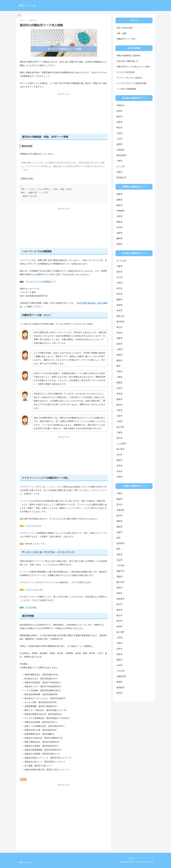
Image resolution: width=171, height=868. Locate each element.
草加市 (119, 355)
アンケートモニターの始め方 (129, 78)
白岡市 (119, 477)
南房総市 (120, 687)
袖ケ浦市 (120, 632)
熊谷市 (119, 272)
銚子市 (119, 604)
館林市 (119, 222)
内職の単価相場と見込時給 (128, 56)
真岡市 (119, 144)
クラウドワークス (33, 526)
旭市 (118, 538)
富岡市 (119, 244)
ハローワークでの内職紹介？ (41, 282)
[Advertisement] (64, 115)
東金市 (119, 610)
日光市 (119, 133)
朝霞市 (119, 383)
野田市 (119, 521)
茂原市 (119, 577)
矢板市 (119, 172)
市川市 (119, 505)
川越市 (119, 266)
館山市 (119, 615)
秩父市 (119, 288)
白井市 (119, 649)
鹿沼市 (119, 128)
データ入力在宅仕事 (125, 72)
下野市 (119, 161)
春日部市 (120, 322)
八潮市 (119, 421)
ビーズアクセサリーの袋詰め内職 (131, 83)
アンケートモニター (34, 590)
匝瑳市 (119, 693)
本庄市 (119, 311)
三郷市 (119, 433)
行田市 (119, 283)
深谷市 (119, 344)
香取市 (119, 660)
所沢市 (119, 294)
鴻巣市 (119, 338)
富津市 (119, 627)
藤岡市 (119, 238)
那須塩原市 (121, 155)
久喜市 (119, 410)
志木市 (119, 388)
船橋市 (119, 499)
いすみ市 (120, 671)
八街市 (119, 638)
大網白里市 (121, 676)
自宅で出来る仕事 (124, 28)
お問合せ (132, 858)
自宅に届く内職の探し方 (127, 61)
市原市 (119, 555)
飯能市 (119, 300)
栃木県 (23, 779)
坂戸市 (119, 438)
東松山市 (120, 316)
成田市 (119, 527)
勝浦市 (119, 682)
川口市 (119, 277)
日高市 (119, 471)
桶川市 (119, 405)
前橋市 (119, 194)
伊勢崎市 (120, 211)
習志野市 (120, 543)
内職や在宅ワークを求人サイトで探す (133, 67)
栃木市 (119, 117)
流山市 (119, 560)
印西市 (119, 643)
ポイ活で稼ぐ (31, 607)
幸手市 (119, 466)
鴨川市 (119, 621)
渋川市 (119, 227)
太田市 (119, 216)
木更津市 (120, 510)
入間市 (119, 377)
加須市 (119, 305)
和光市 (119, 394)
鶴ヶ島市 (120, 449)
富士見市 (120, 427)
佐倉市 (119, 532)
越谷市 (119, 360)
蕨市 (118, 366)
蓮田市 (119, 460)
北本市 (119, 416)
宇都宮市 (120, 105)
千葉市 (119, 493)
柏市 (118, 549)
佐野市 (119, 122)
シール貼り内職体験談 (126, 89)
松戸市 (119, 516)
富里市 (119, 654)
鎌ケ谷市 (120, 582)
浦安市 (119, 593)
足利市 (119, 111)
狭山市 (119, 327)
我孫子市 (120, 571)
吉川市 (119, 455)
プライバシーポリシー (145, 858)
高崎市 (119, 200)
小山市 (119, 139)
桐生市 (119, 205)
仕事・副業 (121, 33)
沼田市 (119, 233)
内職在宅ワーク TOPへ (127, 39)
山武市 (119, 665)
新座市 (119, 399)
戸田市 (119, 372)
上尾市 (119, 349)
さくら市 (120, 166)
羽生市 (119, 333)
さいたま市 (121, 261)
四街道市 (120, 599)
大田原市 (120, 150)
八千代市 (120, 566)
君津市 (119, 588)
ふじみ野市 (121, 444)
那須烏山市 (121, 178)
